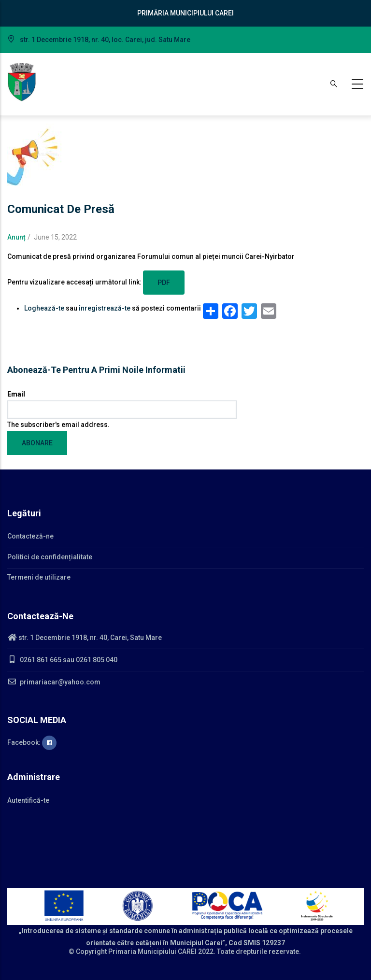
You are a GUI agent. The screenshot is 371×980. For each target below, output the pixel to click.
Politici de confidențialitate (50, 557)
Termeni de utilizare (39, 577)
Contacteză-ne (30, 536)
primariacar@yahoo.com (54, 682)
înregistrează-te (105, 308)
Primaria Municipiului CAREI (152, 952)
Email (16, 394)
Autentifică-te (28, 800)
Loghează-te (44, 308)
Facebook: (32, 742)
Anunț (16, 237)
